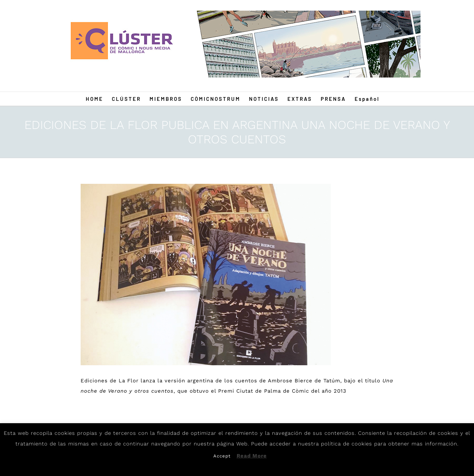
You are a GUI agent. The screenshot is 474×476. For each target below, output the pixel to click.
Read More (252, 456)
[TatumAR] (206, 275)
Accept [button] (222, 456)
